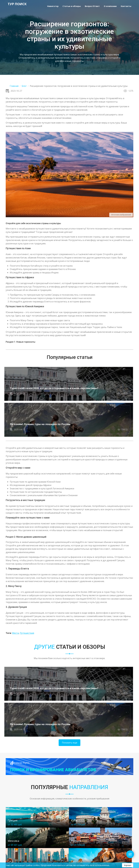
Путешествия (27, 598)
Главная (14, 86)
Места (15, 598)
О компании (110, 6)
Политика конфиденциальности (20, 848)
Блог (24, 86)
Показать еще (70, 674)
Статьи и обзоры (72, 6)
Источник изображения (121, 215)
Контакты (126, 6)
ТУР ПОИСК (15, 4)
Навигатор (53, 6)
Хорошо (128, 865)
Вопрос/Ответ (92, 6)
